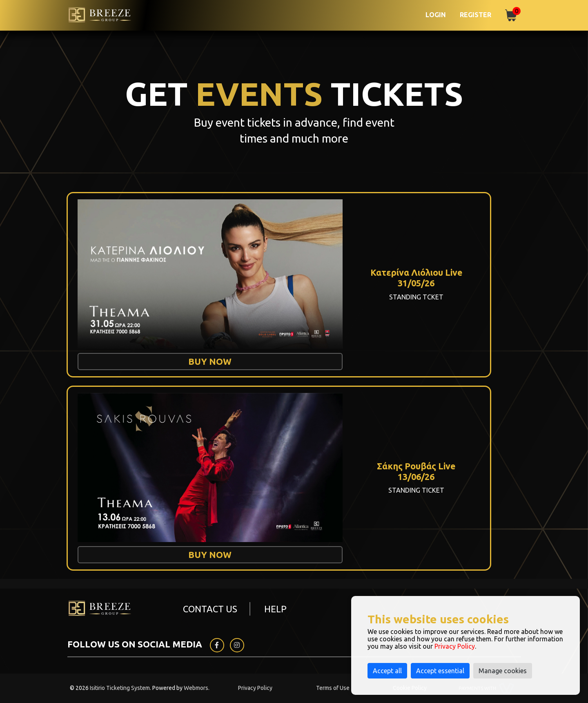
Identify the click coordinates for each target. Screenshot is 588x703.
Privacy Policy (255, 688)
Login (436, 15)
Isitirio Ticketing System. (120, 688)
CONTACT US (210, 609)
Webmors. (197, 688)
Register (476, 15)
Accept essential (440, 671)
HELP (275, 609)
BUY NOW (210, 361)
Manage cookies (503, 671)
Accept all (387, 671)
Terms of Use (333, 688)
